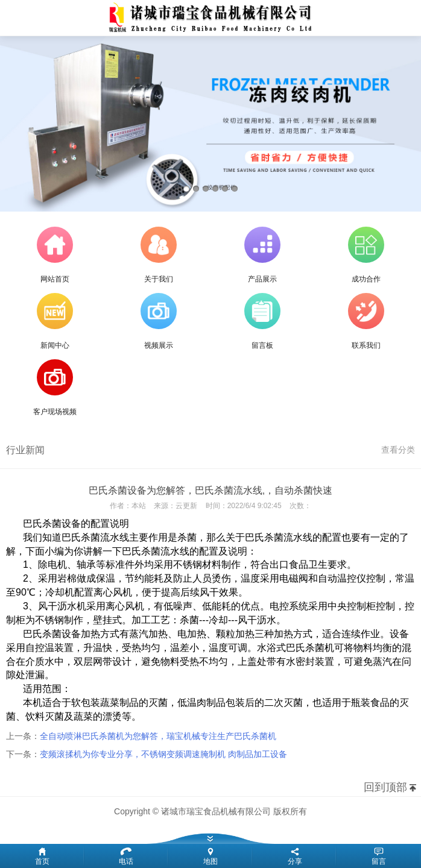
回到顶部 (385, 787)
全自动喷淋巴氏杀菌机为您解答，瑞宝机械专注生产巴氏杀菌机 (158, 736)
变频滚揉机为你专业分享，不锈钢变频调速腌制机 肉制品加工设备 (163, 754)
